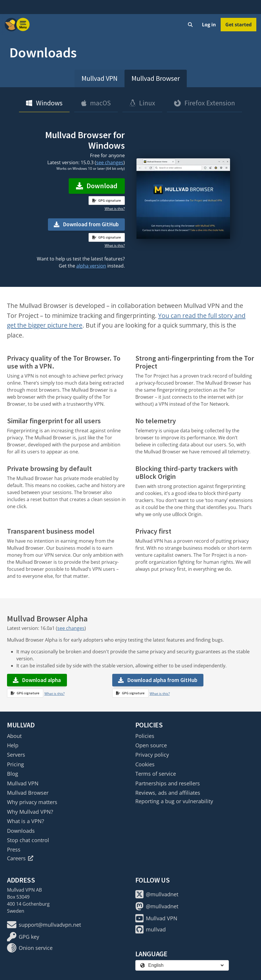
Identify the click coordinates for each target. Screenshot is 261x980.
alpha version (91, 266)
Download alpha (37, 680)
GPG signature (107, 200)
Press (14, 849)
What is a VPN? (26, 821)
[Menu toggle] (23, 25)
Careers (20, 858)
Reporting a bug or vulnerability (174, 801)
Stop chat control (28, 840)
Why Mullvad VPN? (30, 812)
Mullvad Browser (156, 78)
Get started (238, 25)
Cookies (145, 764)
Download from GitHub (91, 224)
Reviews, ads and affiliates (168, 793)
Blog (13, 774)
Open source (151, 745)
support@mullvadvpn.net (44, 925)
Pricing (15, 764)
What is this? (115, 209)
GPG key (23, 937)
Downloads (21, 831)
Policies (145, 736)
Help (13, 745)
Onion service (30, 948)
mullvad (151, 929)
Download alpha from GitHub (162, 680)
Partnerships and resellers (168, 783)
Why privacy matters (32, 802)
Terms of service (156, 774)
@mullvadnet (157, 894)
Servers (16, 755)
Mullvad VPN (100, 78)
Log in (209, 25)
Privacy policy (152, 755)
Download (97, 186)
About (14, 736)
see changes (110, 162)
